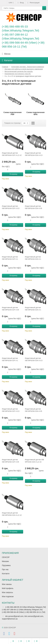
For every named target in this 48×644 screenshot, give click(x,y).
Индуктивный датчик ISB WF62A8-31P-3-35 (10, 309)
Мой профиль (8, 588)
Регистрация (33, 3)
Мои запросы (7, 592)
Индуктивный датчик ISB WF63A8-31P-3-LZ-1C (12, 154)
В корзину (12, 174)
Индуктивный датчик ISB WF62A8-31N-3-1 (33, 258)
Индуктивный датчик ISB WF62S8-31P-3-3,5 (11, 410)
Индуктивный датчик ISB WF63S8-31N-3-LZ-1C (12, 514)
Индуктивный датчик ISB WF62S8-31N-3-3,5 (34, 359)
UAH (11, 3)
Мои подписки (8, 596)
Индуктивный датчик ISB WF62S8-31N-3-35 (34, 410)
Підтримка (6, 565)
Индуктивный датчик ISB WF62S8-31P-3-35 (10, 461)
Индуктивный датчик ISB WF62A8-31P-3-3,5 (11, 207)
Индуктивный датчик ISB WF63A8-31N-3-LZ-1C (34, 461)
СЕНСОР (6, 557)
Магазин (5, 561)
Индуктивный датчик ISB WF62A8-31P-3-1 (10, 258)
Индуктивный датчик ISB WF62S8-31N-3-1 (33, 309)
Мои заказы (7, 584)
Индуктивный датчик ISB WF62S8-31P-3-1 (10, 359)
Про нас (5, 569)
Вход (20, 3)
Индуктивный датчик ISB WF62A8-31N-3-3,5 (34, 154)
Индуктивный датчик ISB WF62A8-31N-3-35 (34, 207)
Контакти (6, 574)
